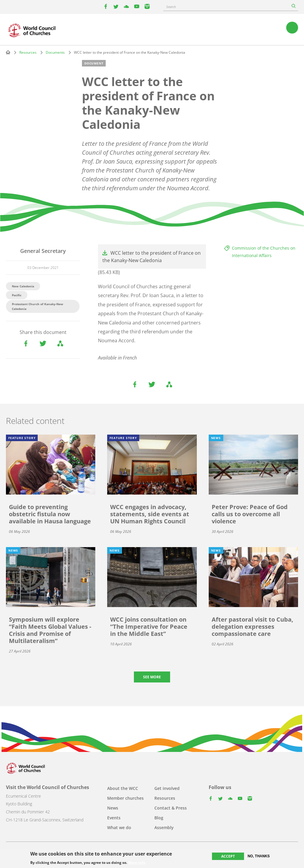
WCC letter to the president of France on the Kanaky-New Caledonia (152, 257)
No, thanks (259, 856)
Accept (228, 856)
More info (137, 863)
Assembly (164, 827)
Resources (28, 52)
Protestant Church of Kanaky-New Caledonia (38, 306)
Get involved (167, 788)
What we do (119, 827)
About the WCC (123, 788)
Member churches (125, 798)
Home (8, 52)
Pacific (17, 295)
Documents (55, 52)
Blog (159, 818)
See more (152, 677)
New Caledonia (23, 286)
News (113, 808)
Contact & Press (171, 808)
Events (114, 818)
